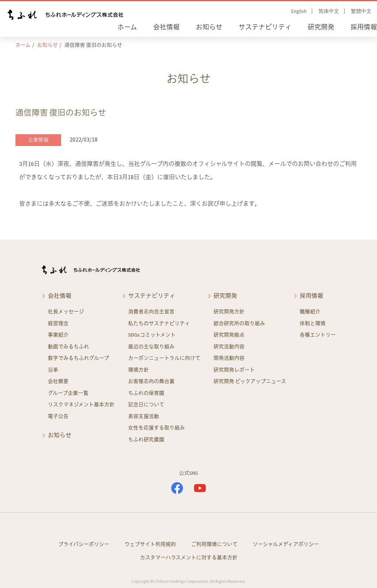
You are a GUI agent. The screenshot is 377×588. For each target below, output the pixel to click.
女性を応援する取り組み (156, 428)
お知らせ (209, 27)
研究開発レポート (234, 370)
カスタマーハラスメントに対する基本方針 (189, 557)
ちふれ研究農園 (146, 439)
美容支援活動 (144, 416)
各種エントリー (318, 335)
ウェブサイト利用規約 (150, 544)
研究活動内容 (229, 347)
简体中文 (329, 11)
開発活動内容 (229, 358)
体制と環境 (313, 323)
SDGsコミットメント (152, 335)
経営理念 (58, 323)
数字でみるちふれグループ (78, 358)
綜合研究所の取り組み (239, 323)
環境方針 (138, 370)
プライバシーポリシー (84, 544)
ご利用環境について (214, 544)
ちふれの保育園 (146, 393)
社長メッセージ (66, 312)
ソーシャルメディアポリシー (286, 544)
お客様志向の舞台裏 (151, 381)
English (299, 11)
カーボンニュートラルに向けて (164, 358)
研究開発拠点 (229, 335)
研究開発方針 (229, 312)
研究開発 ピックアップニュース (250, 381)
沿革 (53, 370)
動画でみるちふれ (68, 347)
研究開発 (321, 27)
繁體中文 (361, 11)
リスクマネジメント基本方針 (81, 404)
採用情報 (364, 27)
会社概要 (58, 381)
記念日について (146, 404)
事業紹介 (58, 335)
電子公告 (58, 416)
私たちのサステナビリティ (159, 323)
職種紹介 (310, 312)
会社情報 (166, 27)
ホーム (127, 27)
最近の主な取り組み (151, 347)
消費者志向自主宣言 (151, 312)
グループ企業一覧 (68, 393)
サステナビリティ (265, 27)
